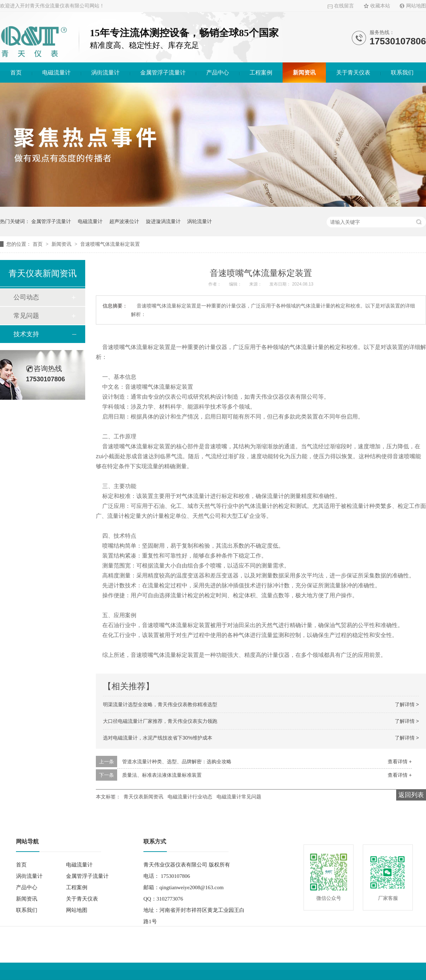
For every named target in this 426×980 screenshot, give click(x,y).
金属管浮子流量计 (163, 73)
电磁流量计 (56, 73)
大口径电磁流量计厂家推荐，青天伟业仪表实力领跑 (160, 721)
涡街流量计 (105, 73)
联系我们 (402, 73)
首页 (16, 73)
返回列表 (411, 795)
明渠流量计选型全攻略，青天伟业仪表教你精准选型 (160, 704)
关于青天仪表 (353, 73)
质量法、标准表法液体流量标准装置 (162, 775)
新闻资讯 (304, 73)
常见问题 (26, 316)
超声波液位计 (124, 221)
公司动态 (26, 297)
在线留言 (344, 6)
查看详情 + (400, 762)
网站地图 (416, 6)
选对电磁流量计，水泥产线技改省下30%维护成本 (158, 738)
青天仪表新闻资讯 (143, 797)
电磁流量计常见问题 (239, 797)
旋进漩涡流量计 (163, 221)
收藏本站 (380, 6)
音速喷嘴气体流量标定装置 (110, 244)
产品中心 (218, 73)
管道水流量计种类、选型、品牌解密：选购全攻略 (177, 762)
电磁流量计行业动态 (190, 797)
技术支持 (26, 334)
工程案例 (261, 73)
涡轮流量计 (200, 221)
